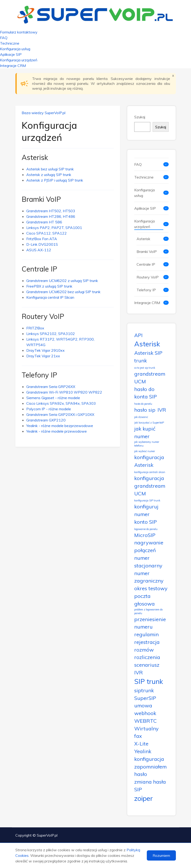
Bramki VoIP (41, 199)
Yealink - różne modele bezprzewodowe (60, 426)
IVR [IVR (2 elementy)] (162, 410)
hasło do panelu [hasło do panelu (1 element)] (143, 404)
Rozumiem (161, 855)
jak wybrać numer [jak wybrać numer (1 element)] (145, 451)
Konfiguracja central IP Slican (50, 297)
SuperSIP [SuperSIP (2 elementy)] (145, 698)
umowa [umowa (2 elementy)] (143, 705)
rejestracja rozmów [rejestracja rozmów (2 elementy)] (147, 646)
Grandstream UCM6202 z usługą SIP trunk (62, 281)
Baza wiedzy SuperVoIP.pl (44, 113)
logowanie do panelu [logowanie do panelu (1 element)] (146, 529)
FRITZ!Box (35, 328)
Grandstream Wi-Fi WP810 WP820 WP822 (64, 392)
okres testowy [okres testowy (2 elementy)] (151, 588)
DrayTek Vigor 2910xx (45, 350)
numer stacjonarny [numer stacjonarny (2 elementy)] (148, 562)
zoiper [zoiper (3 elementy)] (144, 798)
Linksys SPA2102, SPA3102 (51, 334)
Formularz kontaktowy (19, 32)
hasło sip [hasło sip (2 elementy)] (145, 410)
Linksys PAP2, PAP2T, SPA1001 (54, 228)
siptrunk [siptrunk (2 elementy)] (144, 690)
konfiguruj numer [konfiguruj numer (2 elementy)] (146, 510)
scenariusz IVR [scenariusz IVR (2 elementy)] (147, 669)
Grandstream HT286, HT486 (51, 216)
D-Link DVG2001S (42, 244)
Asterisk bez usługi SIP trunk (50, 169)
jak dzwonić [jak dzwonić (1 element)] (141, 417)
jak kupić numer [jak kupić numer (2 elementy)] (145, 432)
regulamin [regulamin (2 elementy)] (146, 634)
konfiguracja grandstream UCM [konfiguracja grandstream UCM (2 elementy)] (150, 486)
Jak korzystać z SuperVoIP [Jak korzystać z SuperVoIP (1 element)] (149, 423)
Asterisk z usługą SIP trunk (49, 175)
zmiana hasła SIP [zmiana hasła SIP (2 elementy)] (150, 785)
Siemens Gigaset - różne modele (53, 398)
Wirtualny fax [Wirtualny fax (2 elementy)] (146, 732)
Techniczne (10, 43)
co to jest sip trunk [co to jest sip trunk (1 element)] (145, 368)
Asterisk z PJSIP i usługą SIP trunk (55, 180)
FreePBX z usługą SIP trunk (49, 286)
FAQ (4, 38)
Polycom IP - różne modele (49, 409)
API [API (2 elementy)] (138, 335)
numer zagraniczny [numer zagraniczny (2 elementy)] (149, 577)
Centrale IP (39, 269)
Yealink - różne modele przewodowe (57, 431)
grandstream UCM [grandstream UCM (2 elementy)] (150, 378)
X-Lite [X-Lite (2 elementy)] (141, 744)
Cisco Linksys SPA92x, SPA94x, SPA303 (61, 403)
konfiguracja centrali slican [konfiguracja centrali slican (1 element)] (150, 472)
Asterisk (35, 157)
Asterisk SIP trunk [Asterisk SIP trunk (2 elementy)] (148, 357)
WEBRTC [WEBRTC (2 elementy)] (146, 721)
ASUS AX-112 (39, 250)
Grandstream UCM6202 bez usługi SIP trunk (63, 292)
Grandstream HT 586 (44, 222)
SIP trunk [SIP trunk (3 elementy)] (149, 681)
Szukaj (140, 117)
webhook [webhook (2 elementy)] (145, 713)
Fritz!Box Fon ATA (42, 239)
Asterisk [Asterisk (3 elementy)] (147, 344)
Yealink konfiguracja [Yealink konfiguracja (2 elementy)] (149, 755)
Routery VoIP (43, 316)
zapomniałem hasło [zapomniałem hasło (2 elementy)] (150, 770)
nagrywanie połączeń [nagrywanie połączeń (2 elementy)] (149, 546)
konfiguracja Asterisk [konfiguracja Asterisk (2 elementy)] (149, 461)
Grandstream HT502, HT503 (51, 211)
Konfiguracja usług (15, 49)
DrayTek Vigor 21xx (43, 356)
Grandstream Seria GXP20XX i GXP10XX (60, 414)
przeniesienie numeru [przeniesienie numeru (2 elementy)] (150, 623)
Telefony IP (39, 375)
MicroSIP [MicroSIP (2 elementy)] (145, 535)
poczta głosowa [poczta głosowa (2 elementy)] (144, 600)
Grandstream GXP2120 (46, 420)
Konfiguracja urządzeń (19, 60)
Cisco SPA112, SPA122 (47, 233)
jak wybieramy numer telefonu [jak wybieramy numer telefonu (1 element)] (147, 444)
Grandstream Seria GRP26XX (51, 387)
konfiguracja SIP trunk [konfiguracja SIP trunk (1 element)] (147, 500)
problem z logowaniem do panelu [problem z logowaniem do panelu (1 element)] (148, 611)
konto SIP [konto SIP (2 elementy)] (146, 522)
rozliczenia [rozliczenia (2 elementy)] (147, 657)
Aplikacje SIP (11, 54)
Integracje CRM (13, 66)
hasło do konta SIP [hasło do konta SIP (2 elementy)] (146, 393)
